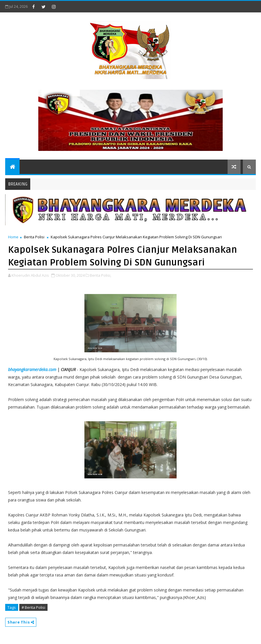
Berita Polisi (34, 237)
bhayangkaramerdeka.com (32, 369)
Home (13, 237)
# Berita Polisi (33, 607)
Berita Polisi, (101, 275)
